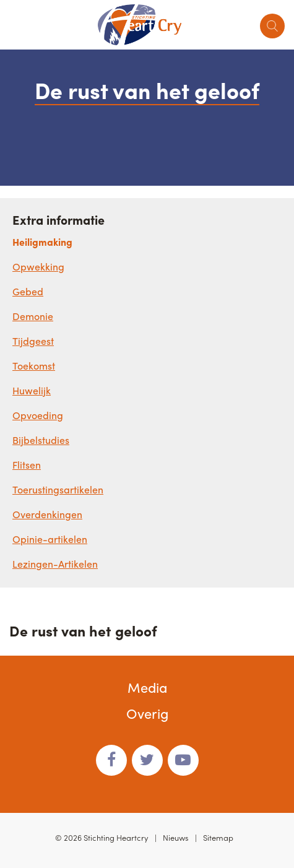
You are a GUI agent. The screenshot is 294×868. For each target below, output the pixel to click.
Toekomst (34, 366)
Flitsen (27, 465)
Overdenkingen (47, 514)
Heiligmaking (42, 242)
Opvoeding (38, 415)
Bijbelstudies (41, 440)
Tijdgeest (33, 341)
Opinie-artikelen (50, 539)
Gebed (28, 291)
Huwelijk (32, 390)
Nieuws (176, 837)
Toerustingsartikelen (58, 489)
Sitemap (218, 837)
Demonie (33, 316)
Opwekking (38, 267)
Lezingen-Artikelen (55, 564)
